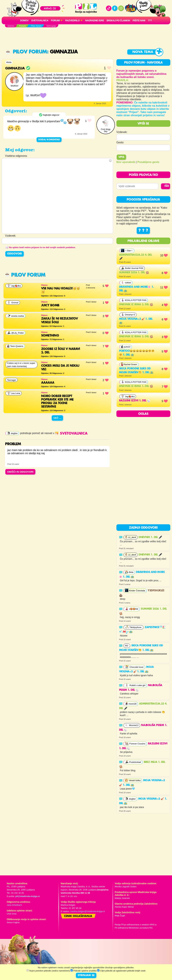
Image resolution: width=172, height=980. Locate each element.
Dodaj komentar (49, 140)
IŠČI (167, 186)
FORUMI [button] (55, 20)
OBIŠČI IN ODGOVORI (20, 472)
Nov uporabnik (126, 162)
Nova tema (143, 52)
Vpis (121, 157)
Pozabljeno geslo (148, 162)
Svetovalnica (40, 20)
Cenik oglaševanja (78, 916)
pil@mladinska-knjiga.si (27, 896)
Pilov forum (26, 52)
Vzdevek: (122, 132)
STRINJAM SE (86, 975)
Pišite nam (139, 20)
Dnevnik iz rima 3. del (136, 305)
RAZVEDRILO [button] (72, 20)
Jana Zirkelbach (14, 905)
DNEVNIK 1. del (150, 537)
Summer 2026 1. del (134, 273)
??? (150, 20)
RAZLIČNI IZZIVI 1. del (135, 401)
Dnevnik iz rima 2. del (136, 337)
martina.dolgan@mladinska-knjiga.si (88, 911)
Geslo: (120, 142)
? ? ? (143, 231)
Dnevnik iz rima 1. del (136, 386)
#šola (9, 62)
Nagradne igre (95, 20)
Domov (24, 20)
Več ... (57, 418)
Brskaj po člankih (118, 20)
